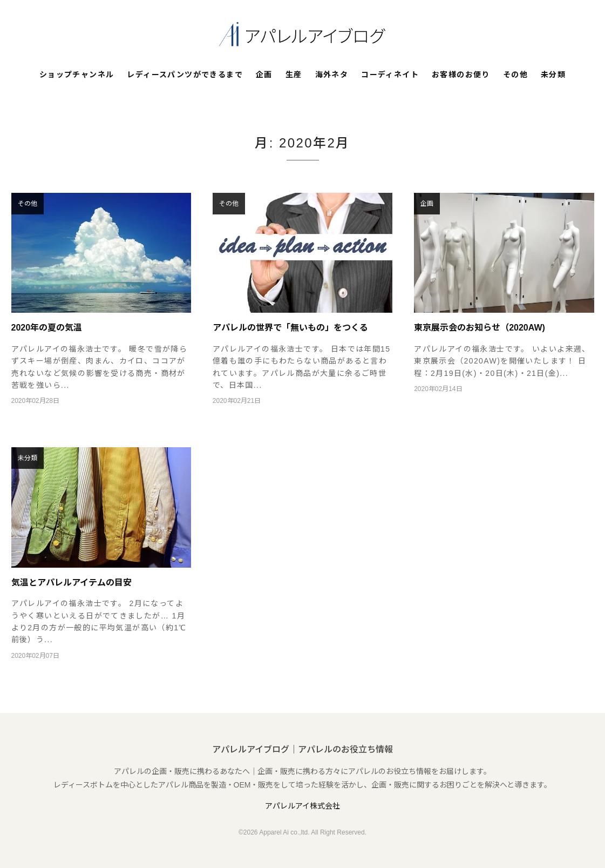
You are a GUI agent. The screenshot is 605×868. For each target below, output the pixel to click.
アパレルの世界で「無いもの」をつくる (290, 328)
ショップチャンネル (77, 75)
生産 (294, 75)
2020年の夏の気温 (47, 328)
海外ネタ (332, 75)
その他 (515, 75)
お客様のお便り (461, 75)
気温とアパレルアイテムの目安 (72, 583)
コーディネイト (390, 75)
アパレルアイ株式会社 (302, 806)
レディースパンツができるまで (185, 75)
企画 (264, 75)
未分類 (553, 75)
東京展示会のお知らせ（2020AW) (480, 328)
